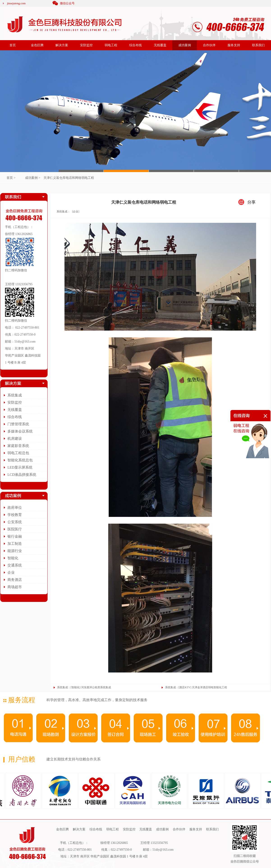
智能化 (13, 558)
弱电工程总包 (18, 453)
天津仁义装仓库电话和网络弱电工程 (69, 178)
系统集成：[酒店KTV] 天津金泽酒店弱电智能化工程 (196, 687)
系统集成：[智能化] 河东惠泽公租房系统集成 (84, 687)
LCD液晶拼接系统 (22, 475)
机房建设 (15, 439)
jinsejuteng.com (16, 3)
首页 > (11, 178)
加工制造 (15, 544)
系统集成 (15, 395)
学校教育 (15, 515)
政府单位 (15, 508)
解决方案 (62, 45)
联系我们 (258, 45)
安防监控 (86, 45)
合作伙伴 (209, 45)
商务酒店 (15, 580)
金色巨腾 (37, 45)
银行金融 (15, 536)
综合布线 (135, 45)
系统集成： (63, 212)
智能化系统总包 (20, 460)
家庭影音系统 (18, 446)
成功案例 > (33, 178)
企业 (11, 572)
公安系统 (15, 522)
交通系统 (15, 565)
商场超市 (15, 587)
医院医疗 (15, 529)
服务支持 (234, 45)
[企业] (76, 212)
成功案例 (185, 45)
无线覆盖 (160, 45)
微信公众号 (67, 3)
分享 (251, 202)
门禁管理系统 (18, 424)
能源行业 (15, 551)
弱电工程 (111, 45)
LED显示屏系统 (20, 467)
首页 (13, 45)
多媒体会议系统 (20, 431)
